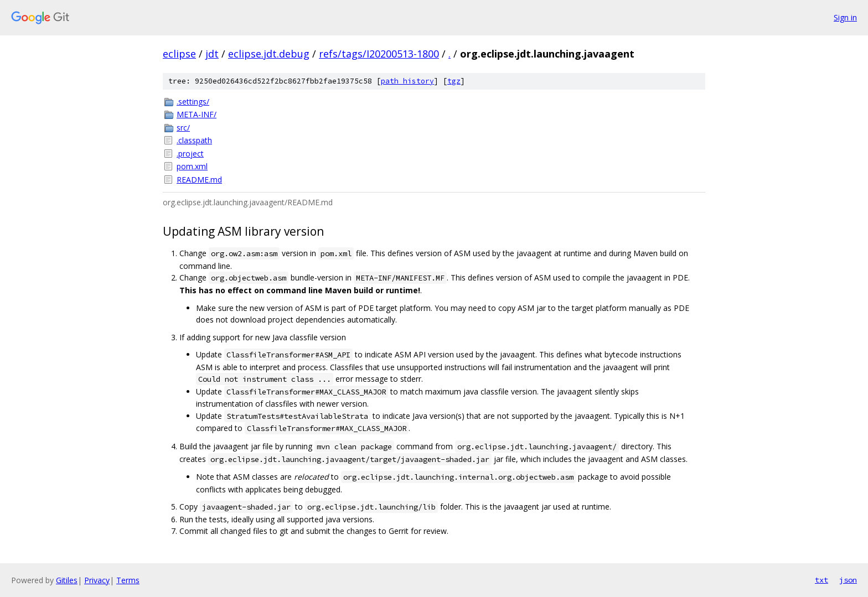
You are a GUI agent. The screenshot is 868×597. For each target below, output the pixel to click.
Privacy (97, 580)
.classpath (194, 140)
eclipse (179, 54)
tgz (454, 81)
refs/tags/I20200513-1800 (379, 54)
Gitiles (67, 580)
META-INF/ (197, 114)
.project (190, 154)
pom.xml (192, 166)
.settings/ (193, 102)
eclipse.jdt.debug (269, 54)
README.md (199, 180)
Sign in (845, 17)
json (848, 580)
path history (407, 81)
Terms (128, 580)
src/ (183, 128)
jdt (212, 54)
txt (821, 580)
